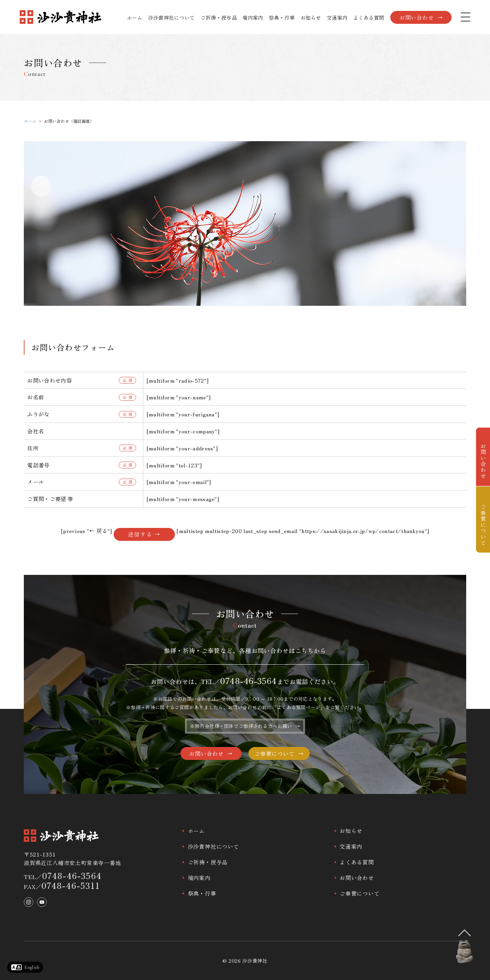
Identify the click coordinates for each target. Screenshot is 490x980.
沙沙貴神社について (171, 18)
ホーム (135, 18)
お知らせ (311, 18)
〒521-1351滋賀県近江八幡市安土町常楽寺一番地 (72, 859)
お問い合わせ (417, 17)
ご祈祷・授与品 (219, 18)
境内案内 (253, 18)
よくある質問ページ (299, 707)
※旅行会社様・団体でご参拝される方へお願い (241, 726)
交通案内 (337, 18)
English (32, 967)
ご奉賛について (275, 753)
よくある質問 (369, 18)
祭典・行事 (282, 18)
